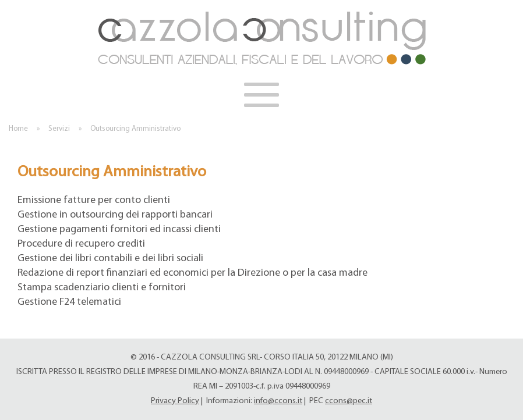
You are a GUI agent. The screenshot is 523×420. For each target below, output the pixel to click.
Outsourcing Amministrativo (135, 129)
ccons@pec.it (349, 401)
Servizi (59, 129)
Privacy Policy (175, 401)
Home (18, 129)
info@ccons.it (278, 401)
